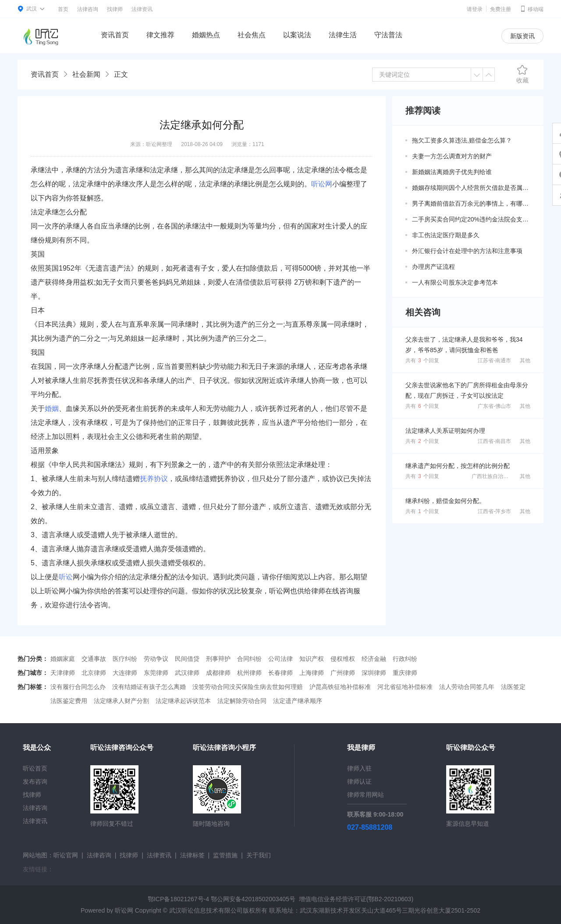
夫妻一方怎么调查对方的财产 (452, 156)
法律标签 (192, 855)
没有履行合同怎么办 (78, 687)
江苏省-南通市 (494, 360)
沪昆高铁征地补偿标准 (340, 687)
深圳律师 (374, 673)
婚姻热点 (206, 35)
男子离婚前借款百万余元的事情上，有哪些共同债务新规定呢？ (471, 203)
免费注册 (501, 9)
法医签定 (513, 687)
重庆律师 (405, 673)
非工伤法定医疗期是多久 (446, 235)
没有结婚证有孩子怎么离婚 (149, 687)
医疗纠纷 (125, 659)
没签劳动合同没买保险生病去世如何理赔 (248, 687)
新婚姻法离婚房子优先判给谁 (452, 172)
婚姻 (52, 408)
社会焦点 (252, 35)
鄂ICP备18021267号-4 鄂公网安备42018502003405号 (222, 899)
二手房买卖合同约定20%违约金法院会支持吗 (471, 219)
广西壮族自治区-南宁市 (499, 476)
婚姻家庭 (63, 659)
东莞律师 (156, 673)
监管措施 (225, 855)
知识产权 (312, 659)
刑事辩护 (218, 659)
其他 (525, 360)
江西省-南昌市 (494, 441)
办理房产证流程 (433, 267)
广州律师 (343, 673)
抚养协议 (154, 479)
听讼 (66, 577)
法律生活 (343, 35)
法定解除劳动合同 (242, 701)
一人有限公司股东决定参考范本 (455, 282)
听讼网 (322, 184)
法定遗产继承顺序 (298, 701)
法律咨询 (88, 9)
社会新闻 (86, 74)
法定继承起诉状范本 (183, 701)
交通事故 (94, 659)
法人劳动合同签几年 (467, 687)
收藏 (522, 74)
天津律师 (63, 673)
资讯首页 (115, 35)
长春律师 (280, 673)
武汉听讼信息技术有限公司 (206, 910)
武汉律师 (187, 673)
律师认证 (359, 781)
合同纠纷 (249, 659)
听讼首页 (35, 768)
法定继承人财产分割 (121, 701)
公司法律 (280, 659)
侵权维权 (343, 659)
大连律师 (125, 673)
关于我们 (259, 855)
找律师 (115, 9)
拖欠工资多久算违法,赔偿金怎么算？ (462, 140)
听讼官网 (66, 855)
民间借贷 (187, 659)
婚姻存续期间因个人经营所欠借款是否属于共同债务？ (471, 188)
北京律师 (94, 673)
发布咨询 (35, 781)
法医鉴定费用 (69, 701)
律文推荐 (160, 35)
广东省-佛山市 (494, 406)
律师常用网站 (366, 795)
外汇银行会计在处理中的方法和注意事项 (467, 251)
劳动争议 (156, 659)
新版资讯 (522, 36)
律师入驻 (359, 768)
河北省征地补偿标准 (405, 687)
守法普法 (388, 35)
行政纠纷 (405, 659)
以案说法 (297, 35)
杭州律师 (249, 673)
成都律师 (218, 673)
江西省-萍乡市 (494, 511)
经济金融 (374, 659)
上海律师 (312, 673)
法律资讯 (142, 9)
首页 (63, 9)
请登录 (475, 9)
